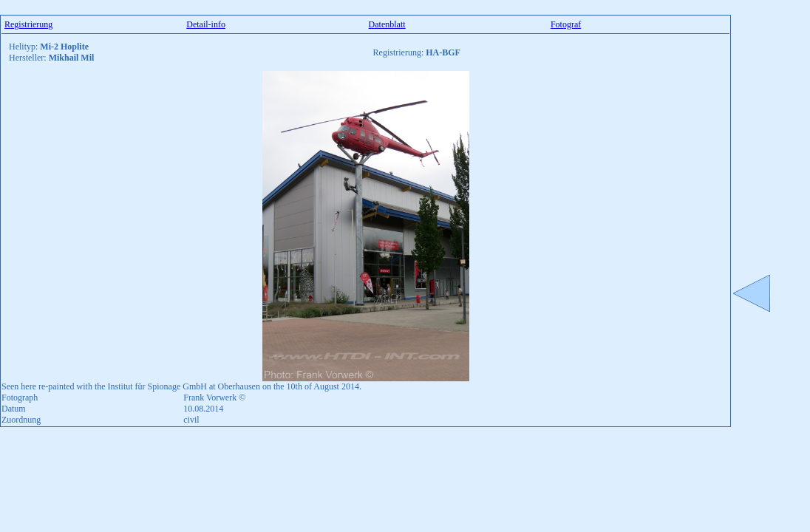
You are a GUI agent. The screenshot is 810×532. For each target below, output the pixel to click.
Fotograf (566, 24)
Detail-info (206, 24)
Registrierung (28, 24)
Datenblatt (387, 24)
